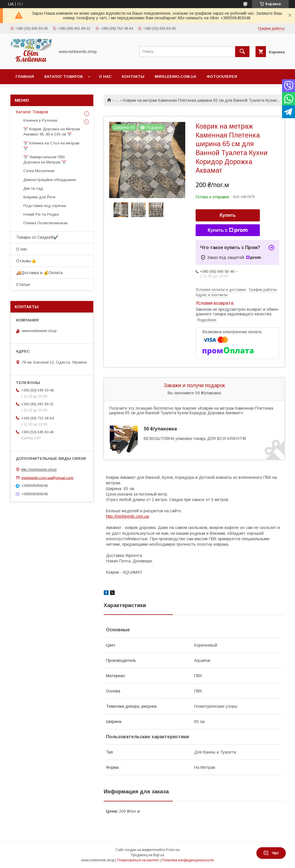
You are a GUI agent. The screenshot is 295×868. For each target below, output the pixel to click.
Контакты (133, 77)
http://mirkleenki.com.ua (127, 516)
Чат (271, 853)
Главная (25, 77)
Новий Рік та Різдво (41, 214)
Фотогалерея (222, 77)
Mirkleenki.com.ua (175, 77)
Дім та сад (33, 188)
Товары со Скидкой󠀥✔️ (37, 237)
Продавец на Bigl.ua (147, 855)
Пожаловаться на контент (138, 860)
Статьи (23, 285)
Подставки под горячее (45, 206)
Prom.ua (173, 850)
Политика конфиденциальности (188, 860)
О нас (105, 77)
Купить (228, 215)
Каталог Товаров (64, 77)
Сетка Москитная (39, 171)
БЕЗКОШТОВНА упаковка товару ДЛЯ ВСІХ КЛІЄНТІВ (195, 438)
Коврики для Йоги (39, 197)
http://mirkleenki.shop (39, 469)
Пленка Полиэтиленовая (45, 223)
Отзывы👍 (26, 261)
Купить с (228, 230)
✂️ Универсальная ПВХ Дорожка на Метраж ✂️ (45, 160)
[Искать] (242, 52)
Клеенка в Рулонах (40, 120)
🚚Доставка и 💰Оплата (39, 273)
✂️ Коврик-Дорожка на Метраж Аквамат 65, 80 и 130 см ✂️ (52, 132)
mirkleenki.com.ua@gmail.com (47, 478)
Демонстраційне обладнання (50, 180)
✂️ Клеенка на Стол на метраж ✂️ (51, 146)
